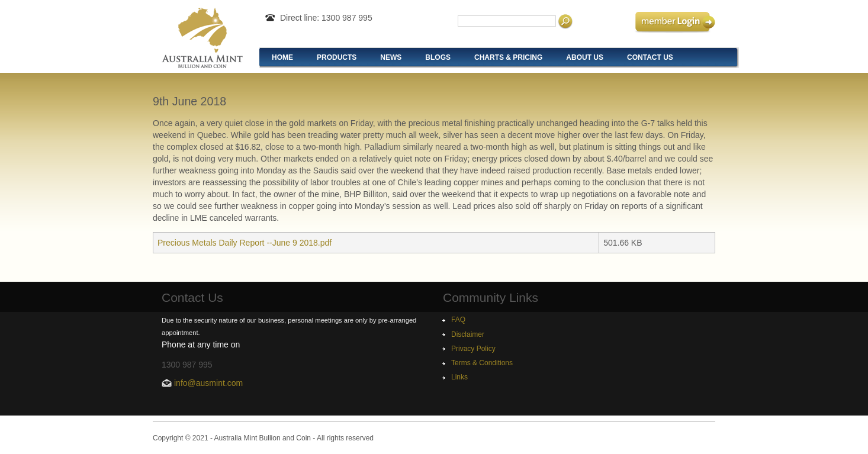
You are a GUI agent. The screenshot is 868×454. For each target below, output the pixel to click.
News (391, 57)
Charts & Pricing (508, 57)
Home (282, 57)
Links (459, 377)
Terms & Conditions (482, 363)
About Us (585, 57)
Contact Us (650, 57)
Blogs (438, 57)
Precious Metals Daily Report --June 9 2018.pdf (245, 243)
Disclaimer (468, 334)
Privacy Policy (473, 349)
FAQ (458, 320)
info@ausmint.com (208, 383)
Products (337, 57)
